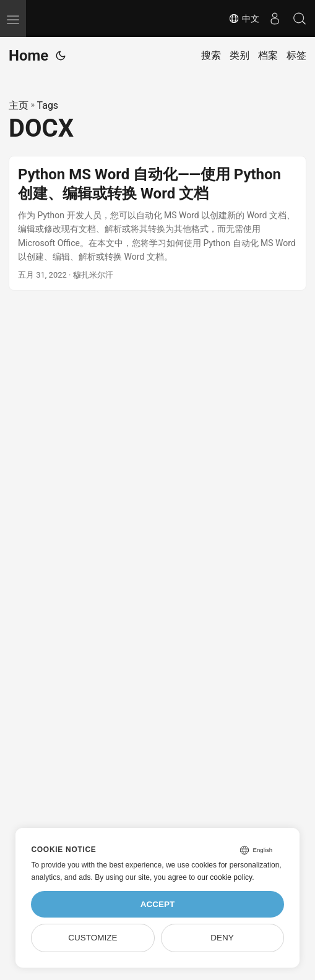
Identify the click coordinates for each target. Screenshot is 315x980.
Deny (222, 938)
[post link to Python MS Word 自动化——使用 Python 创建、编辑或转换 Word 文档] (157, 224)
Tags (48, 105)
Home (28, 56)
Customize (93, 938)
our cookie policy (225, 877)
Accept (158, 904)
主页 (19, 105)
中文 (244, 19)
